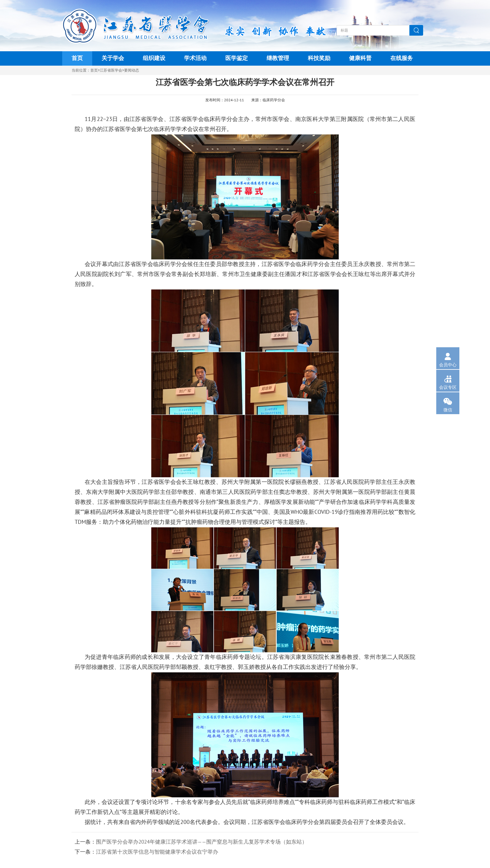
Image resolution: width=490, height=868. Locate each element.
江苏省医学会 (111, 70)
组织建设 (154, 58)
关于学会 (113, 58)
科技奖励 (319, 58)
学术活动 (195, 58)
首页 (77, 58)
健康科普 (360, 58)
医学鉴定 (237, 58)
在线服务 (402, 58)
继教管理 (278, 58)
